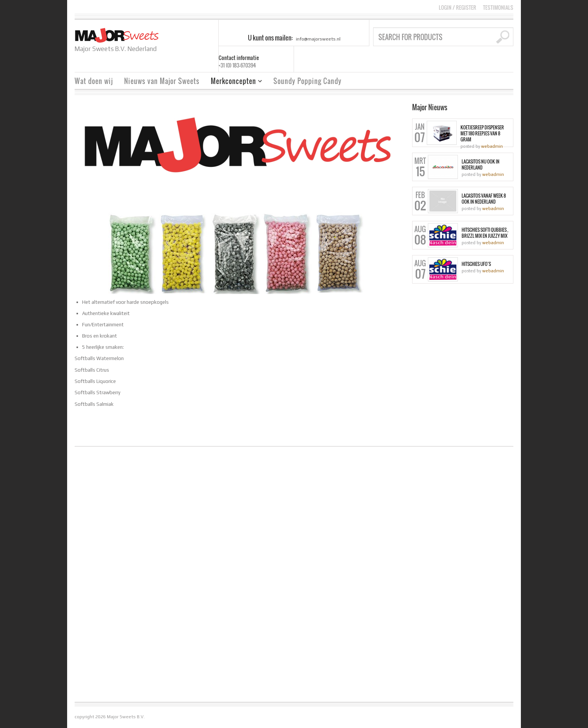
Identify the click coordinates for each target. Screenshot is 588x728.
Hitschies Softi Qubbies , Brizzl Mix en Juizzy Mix (485, 233)
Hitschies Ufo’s (476, 264)
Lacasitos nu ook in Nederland (481, 165)
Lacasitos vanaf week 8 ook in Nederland (484, 199)
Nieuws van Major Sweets (162, 81)
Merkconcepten (234, 82)
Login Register (457, 7)
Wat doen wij (94, 81)
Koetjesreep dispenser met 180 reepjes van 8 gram (482, 134)
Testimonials (498, 8)
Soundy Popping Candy (307, 81)
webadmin (492, 146)
